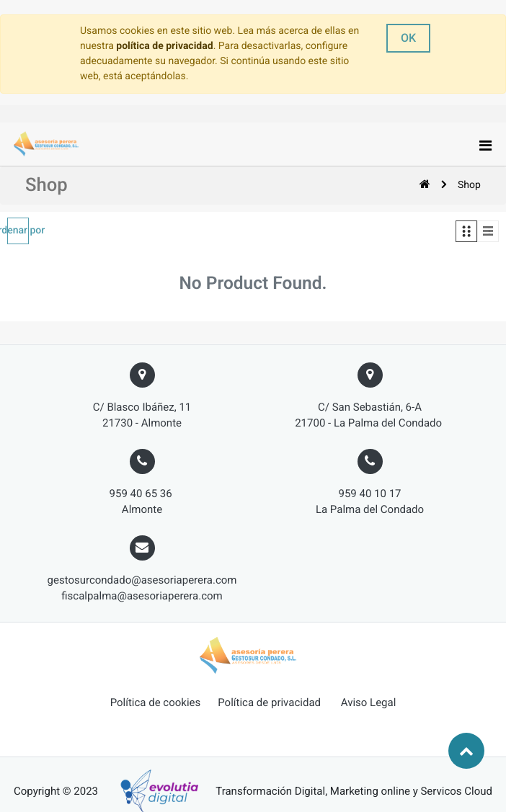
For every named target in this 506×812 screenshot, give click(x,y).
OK (408, 38)
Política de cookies (156, 702)
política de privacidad (164, 46)
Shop (469, 185)
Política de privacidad (269, 702)
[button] (18, 231)
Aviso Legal (369, 702)
